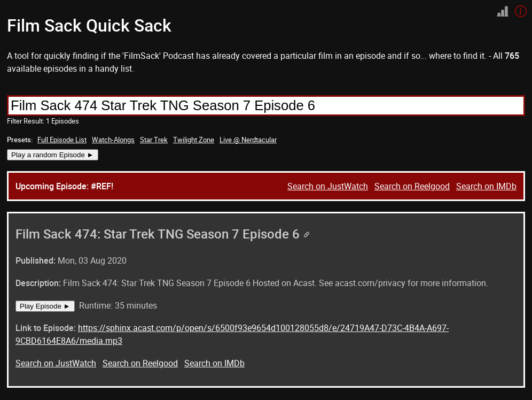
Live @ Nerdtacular (248, 140)
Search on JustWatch (328, 186)
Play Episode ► (45, 306)
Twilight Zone (194, 140)
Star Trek (154, 140)
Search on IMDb (486, 186)
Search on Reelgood (412, 186)
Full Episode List (62, 140)
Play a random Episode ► (53, 155)
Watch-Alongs (113, 140)
